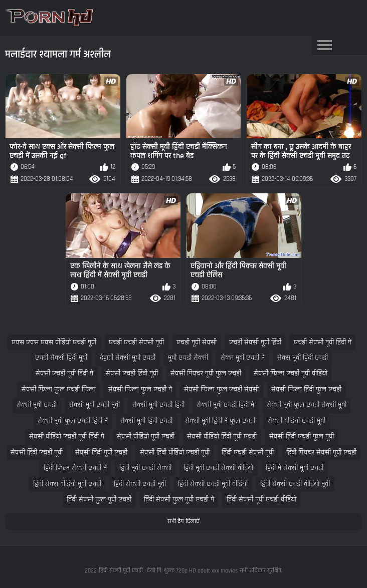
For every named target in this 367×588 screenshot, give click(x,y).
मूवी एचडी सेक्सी (188, 358)
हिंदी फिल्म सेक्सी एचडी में (75, 468)
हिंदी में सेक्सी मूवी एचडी (295, 468)
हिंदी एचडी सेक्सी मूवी (248, 453)
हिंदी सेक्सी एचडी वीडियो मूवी (295, 484)
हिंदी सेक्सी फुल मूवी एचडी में (179, 500)
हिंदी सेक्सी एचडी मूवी (140, 484)
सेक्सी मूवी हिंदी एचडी (146, 421)
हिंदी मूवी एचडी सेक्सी (145, 468)
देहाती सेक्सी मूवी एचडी (128, 358)
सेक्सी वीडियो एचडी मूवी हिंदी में (67, 436)
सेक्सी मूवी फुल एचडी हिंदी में (73, 421)
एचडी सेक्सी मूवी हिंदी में (323, 342)
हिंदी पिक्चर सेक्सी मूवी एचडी (321, 453)
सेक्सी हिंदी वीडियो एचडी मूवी (175, 453)
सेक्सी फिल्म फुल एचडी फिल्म (59, 389)
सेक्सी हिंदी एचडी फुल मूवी (302, 436)
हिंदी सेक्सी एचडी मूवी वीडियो (213, 484)
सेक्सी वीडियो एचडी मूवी (297, 421)
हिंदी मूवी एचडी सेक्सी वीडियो (218, 468)
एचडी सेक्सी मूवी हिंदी (255, 342)
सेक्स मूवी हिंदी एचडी (303, 358)
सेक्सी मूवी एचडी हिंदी (158, 405)
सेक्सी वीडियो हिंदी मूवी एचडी (222, 436)
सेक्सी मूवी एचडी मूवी (95, 405)
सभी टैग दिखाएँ (183, 521)
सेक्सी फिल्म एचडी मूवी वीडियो (291, 373)
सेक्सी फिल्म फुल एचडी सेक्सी (221, 389)
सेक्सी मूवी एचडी (37, 405)
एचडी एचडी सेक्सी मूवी (136, 342)
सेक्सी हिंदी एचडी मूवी (37, 453)
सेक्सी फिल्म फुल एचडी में (140, 389)
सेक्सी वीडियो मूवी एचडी (146, 436)
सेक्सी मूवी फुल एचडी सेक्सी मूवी (307, 405)
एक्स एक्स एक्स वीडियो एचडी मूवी (54, 342)
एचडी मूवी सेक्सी (197, 342)
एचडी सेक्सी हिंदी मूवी (61, 358)
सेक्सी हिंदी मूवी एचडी (101, 453)
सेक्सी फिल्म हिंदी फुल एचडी (306, 389)
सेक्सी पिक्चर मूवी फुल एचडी (206, 373)
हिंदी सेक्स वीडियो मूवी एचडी (67, 484)
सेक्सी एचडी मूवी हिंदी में (64, 373)
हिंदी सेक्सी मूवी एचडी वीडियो (261, 500)
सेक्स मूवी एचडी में (243, 358)
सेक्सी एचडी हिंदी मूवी (132, 373)
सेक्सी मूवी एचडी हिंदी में (225, 405)
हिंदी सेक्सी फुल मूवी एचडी (99, 500)
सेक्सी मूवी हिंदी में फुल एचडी (220, 421)
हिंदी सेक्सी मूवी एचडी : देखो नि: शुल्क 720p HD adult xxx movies (168, 571)
